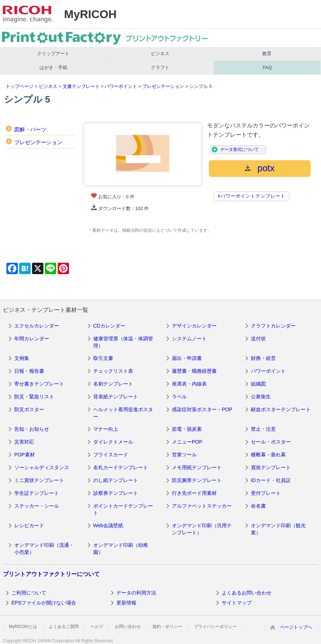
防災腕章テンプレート (197, 480)
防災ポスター (29, 409)
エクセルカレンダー (37, 326)
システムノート (189, 339)
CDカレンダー (109, 326)
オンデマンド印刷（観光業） (278, 529)
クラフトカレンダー (273, 326)
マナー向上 (106, 429)
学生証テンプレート (37, 493)
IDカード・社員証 (271, 480)
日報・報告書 (29, 371)
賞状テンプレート (271, 467)
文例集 (22, 358)
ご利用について (29, 593)
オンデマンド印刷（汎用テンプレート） (202, 529)
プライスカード (111, 455)
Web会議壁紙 (108, 525)
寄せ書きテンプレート (39, 384)
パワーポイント (121, 86)
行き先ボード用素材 (194, 493)
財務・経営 (263, 358)
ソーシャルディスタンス (42, 467)
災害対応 (24, 442)
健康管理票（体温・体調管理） (123, 342)
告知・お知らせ (32, 429)
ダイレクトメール (113, 442)
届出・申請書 (187, 358)
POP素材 (25, 455)
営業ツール (184, 455)
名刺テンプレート (113, 384)
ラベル (179, 397)
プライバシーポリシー (215, 627)
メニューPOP (187, 442)
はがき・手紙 (53, 67)
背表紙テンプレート (116, 397)
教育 (267, 54)
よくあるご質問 (64, 627)
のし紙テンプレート (116, 480)
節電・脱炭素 (187, 429)
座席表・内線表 (189, 384)
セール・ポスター (271, 442)
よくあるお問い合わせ (247, 593)
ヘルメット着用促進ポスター (123, 413)
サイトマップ (237, 603)
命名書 (258, 506)
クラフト (160, 67)
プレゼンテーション (163, 86)
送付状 (258, 339)
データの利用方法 (136, 593)
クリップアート (53, 54)
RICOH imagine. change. (28, 14)
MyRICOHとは (23, 627)
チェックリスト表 (113, 371)
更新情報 (126, 603)
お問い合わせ (128, 627)
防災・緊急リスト (34, 397)
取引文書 (103, 358)
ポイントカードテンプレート (123, 509)
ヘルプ (97, 627)
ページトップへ (296, 627)
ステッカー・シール (37, 506)
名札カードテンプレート (121, 467)
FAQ (267, 67)
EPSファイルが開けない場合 (44, 603)
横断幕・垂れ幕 (268, 455)
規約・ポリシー (167, 627)
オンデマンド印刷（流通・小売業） (44, 549)
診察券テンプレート (116, 493)
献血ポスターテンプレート (281, 409)
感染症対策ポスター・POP (202, 409)
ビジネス (160, 54)
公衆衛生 (261, 397)
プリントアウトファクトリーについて (51, 574)
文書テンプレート (81, 86)
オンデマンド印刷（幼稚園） (121, 549)
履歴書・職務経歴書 (194, 371)
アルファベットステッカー (202, 506)
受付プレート (266, 493)
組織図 (258, 384)
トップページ (20, 86)
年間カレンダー (32, 339)
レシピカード (29, 525)
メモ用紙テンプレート (197, 467)
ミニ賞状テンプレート (39, 480)
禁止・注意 (263, 429)
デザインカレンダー (194, 326)
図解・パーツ (30, 129)
